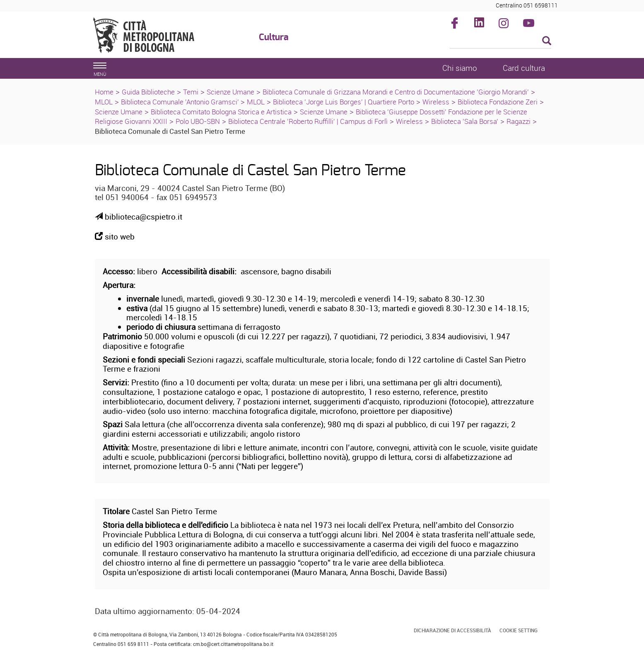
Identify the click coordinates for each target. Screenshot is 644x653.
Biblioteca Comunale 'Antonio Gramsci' (181, 102)
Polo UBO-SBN (198, 121)
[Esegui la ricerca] (547, 41)
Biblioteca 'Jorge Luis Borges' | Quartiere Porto (344, 102)
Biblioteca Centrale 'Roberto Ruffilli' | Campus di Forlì (308, 121)
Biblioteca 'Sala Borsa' (465, 121)
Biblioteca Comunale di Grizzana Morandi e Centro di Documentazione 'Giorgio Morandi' (396, 92)
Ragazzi (519, 121)
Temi (191, 92)
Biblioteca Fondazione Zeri (498, 102)
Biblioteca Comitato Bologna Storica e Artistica (221, 112)
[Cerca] (500, 41)
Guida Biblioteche (148, 92)
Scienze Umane (230, 92)
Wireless (436, 102)
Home (104, 92)
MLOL (104, 102)
